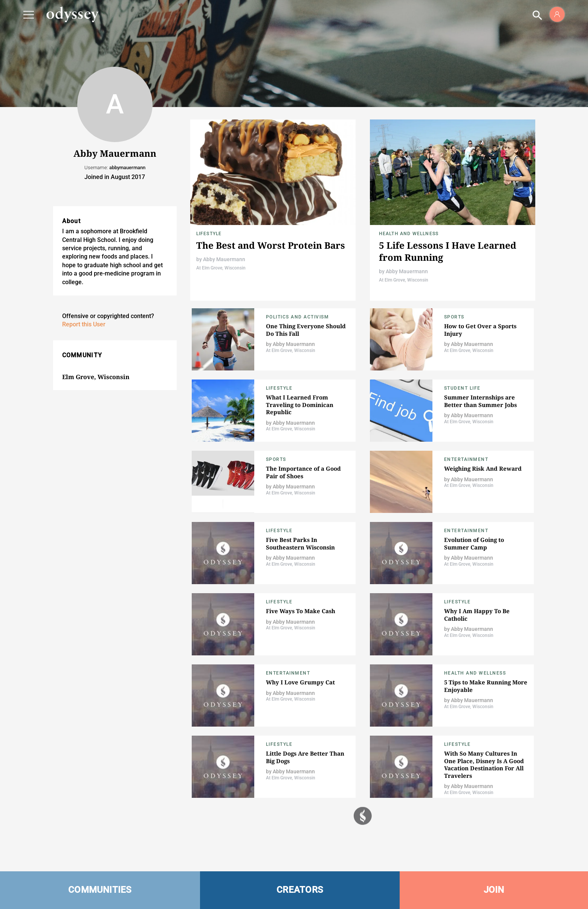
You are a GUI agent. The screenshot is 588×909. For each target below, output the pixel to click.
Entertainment (466, 459)
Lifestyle (209, 234)
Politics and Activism (298, 317)
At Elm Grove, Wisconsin (221, 268)
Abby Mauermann (224, 259)
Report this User (84, 324)
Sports (454, 317)
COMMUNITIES (100, 890)
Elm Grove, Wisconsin (96, 377)
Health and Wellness (409, 234)
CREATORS (300, 890)
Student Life (462, 388)
